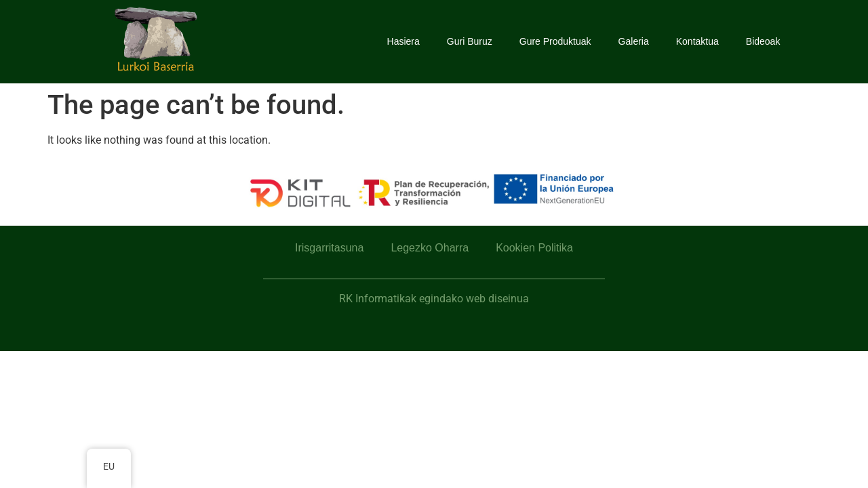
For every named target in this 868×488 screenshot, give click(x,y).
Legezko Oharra (430, 248)
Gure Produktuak (555, 41)
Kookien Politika (534, 248)
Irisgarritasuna (329, 248)
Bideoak (763, 41)
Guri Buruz (470, 41)
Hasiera (403, 41)
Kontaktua (697, 41)
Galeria (634, 41)
